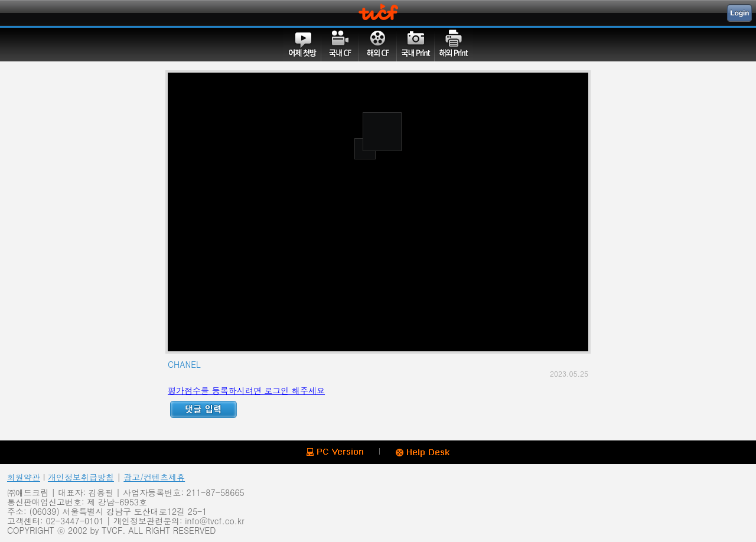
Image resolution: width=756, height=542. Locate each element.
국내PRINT (416, 44)
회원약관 (24, 477)
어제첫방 (302, 44)
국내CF (340, 44)
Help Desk (423, 453)
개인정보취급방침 (81, 477)
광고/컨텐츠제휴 (154, 477)
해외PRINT (454, 44)
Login (739, 13)
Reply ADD (203, 409)
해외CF (378, 44)
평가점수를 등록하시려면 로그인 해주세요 (246, 390)
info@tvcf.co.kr (214, 521)
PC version (335, 452)
